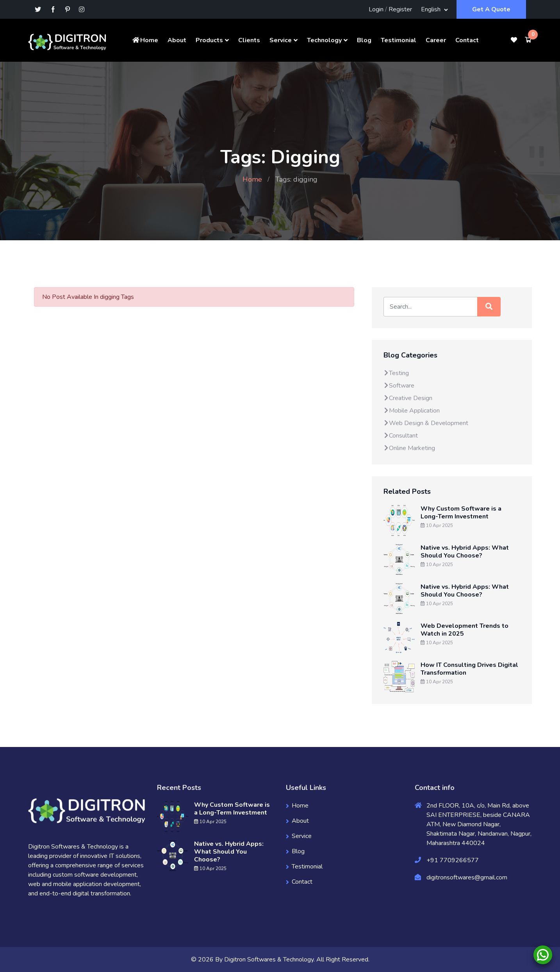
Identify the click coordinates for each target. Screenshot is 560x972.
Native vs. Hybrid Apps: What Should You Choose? (465, 552)
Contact (467, 40)
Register (400, 9)
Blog (364, 40)
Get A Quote (491, 9)
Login (376, 9)
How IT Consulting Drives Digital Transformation (469, 669)
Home (145, 40)
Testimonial (399, 40)
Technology (324, 40)
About (177, 40)
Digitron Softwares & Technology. (269, 959)
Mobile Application (412, 411)
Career (436, 40)
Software (399, 386)
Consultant (401, 436)
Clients (249, 40)
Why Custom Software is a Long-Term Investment (461, 513)
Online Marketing (409, 448)
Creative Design (408, 398)
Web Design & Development (426, 423)
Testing (396, 373)
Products (209, 40)
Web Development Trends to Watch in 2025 (465, 630)
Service (281, 40)
